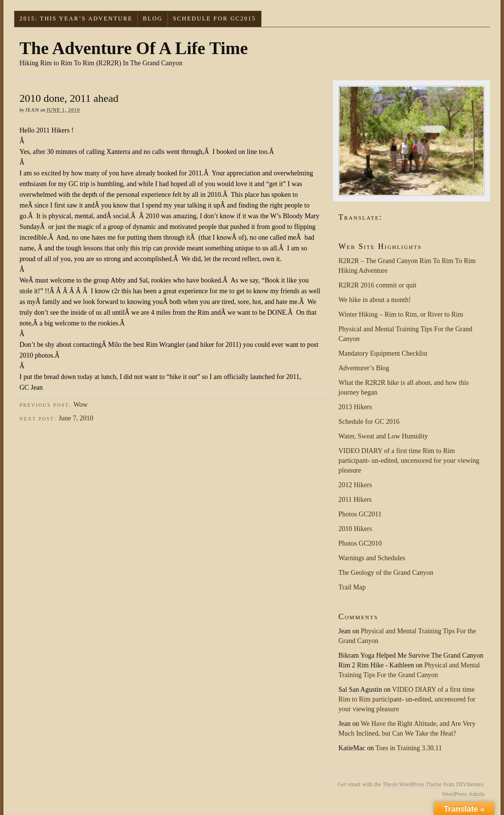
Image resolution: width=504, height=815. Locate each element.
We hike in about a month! (375, 300)
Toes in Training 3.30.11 (409, 748)
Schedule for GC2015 (215, 19)
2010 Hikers (355, 529)
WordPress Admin (463, 794)
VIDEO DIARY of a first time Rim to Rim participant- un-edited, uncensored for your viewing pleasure (409, 461)
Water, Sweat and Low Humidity (383, 436)
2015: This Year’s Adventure (76, 19)
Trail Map (352, 587)
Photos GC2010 (360, 543)
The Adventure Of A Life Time (134, 48)
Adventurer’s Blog (364, 368)
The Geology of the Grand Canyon (386, 573)
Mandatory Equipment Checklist (383, 353)
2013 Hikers (355, 407)
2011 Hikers (355, 500)
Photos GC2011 (360, 514)
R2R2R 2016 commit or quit (377, 285)
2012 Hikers (355, 485)
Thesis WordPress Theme (412, 784)
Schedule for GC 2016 (369, 422)
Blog (153, 19)
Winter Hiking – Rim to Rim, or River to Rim (401, 314)
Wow (81, 405)
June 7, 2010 (76, 418)
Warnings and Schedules (372, 558)
